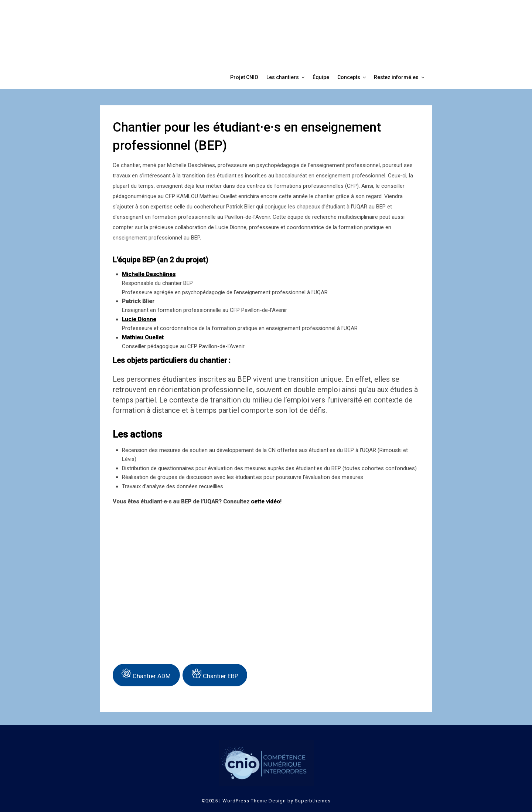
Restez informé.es (396, 77)
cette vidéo (265, 502)
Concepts (349, 77)
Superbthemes (313, 801)
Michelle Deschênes (149, 274)
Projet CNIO (244, 77)
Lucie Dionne (139, 319)
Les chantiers (283, 77)
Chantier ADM (146, 674)
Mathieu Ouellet (143, 337)
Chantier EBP (215, 674)
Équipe (321, 77)
